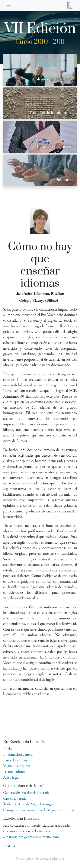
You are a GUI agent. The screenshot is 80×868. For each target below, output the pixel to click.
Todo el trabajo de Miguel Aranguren (30, 804)
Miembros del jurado (54, 146)
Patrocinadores (14, 772)
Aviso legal (11, 777)
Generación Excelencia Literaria (26, 793)
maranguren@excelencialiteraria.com (32, 837)
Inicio (7, 749)
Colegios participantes (53, 79)
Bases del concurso (17, 760)
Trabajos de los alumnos (51, 113)
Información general (18, 754)
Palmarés (64, 180)
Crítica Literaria (15, 798)
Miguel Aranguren (17, 766)
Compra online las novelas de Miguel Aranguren (39, 810)
